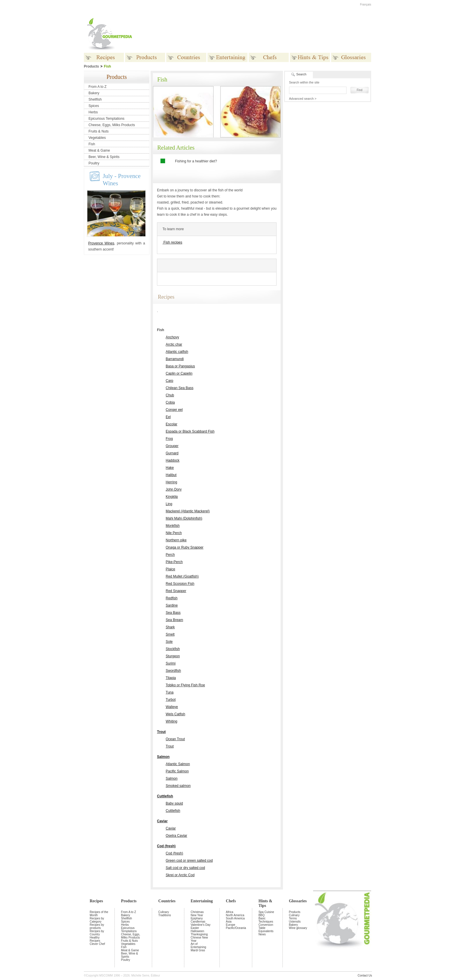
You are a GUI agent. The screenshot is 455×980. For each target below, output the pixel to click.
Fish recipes (172, 242)
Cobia (170, 402)
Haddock (173, 460)
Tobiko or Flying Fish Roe (185, 685)
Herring (171, 482)
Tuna (170, 692)
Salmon (163, 757)
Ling (169, 504)
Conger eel (174, 410)
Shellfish (95, 99)
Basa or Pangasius (180, 366)
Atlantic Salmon (178, 764)
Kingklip (172, 497)
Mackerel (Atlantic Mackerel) (188, 511)
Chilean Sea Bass (179, 388)
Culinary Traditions (165, 914)
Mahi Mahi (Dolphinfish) (184, 518)
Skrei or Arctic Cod (180, 875)
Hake (170, 468)
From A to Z (98, 87)
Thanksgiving (199, 934)
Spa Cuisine (266, 912)
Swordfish (173, 671)
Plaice (170, 569)
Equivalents (266, 931)
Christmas (197, 912)
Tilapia (171, 678)
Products (129, 901)
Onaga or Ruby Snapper (185, 547)
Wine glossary (298, 928)
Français (366, 4)
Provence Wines (101, 243)
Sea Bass (173, 613)
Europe (230, 925)
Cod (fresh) (166, 846)
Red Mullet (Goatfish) (182, 576)
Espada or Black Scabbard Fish (190, 431)
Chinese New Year (199, 939)
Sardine (172, 605)
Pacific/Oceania (236, 928)
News (262, 934)
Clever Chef (97, 944)
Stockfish (173, 649)
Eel (168, 417)
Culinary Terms (294, 917)
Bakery (94, 93)
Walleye (172, 707)
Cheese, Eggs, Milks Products (112, 125)
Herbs (93, 112)
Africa (230, 912)
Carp (169, 381)
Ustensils (295, 922)
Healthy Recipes (95, 939)
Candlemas (198, 922)
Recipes (96, 901)
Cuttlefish (165, 796)
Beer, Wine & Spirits (104, 157)
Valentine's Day (201, 925)
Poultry (94, 163)
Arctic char (174, 344)
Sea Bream (174, 620)
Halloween (197, 931)
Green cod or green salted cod (189, 861)
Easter (195, 928)
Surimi (171, 663)
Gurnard (172, 453)
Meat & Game (99, 150)
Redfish (172, 598)
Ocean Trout (175, 739)
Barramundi (175, 359)
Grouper (172, 446)
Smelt (170, 634)
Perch (170, 555)
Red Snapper (176, 591)
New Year (197, 915)
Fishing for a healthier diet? (196, 161)
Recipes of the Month (99, 914)
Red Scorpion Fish (180, 584)
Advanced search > (303, 99)
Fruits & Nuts (99, 131)
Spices (94, 106)
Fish (92, 144)
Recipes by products (97, 926)
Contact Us (365, 976)
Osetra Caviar (176, 836)
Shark (170, 627)
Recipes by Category (97, 920)
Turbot (171, 700)
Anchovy (172, 337)
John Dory (174, 489)
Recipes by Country (97, 933)
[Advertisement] (264, 34)
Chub (170, 395)
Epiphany (197, 918)
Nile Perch (174, 533)
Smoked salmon (178, 786)
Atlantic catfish (177, 352)
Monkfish (173, 526)
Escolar (171, 424)
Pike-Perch (174, 562)
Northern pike (176, 540)
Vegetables (97, 138)
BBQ (262, 915)
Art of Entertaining (198, 945)
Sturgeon (173, 656)
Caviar (162, 821)
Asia (229, 922)
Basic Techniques (266, 920)
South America (235, 918)
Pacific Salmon (177, 771)
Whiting (171, 721)
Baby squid (174, 803)
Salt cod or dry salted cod (185, 868)
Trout (161, 732)
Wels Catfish (175, 714)
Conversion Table (266, 926)
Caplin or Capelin (179, 373)
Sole (169, 642)
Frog (169, 439)
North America (235, 915)
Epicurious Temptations (106, 119)
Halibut (171, 475)
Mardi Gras (198, 950)
